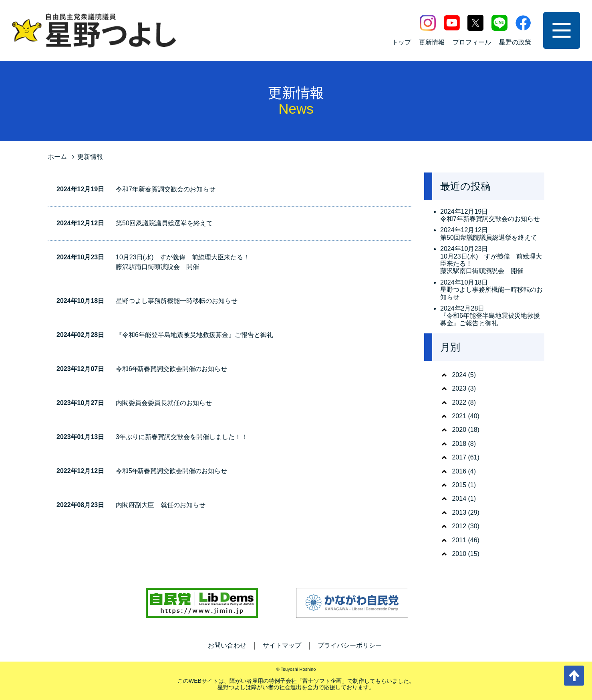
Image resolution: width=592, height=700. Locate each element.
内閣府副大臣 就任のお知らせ (161, 505)
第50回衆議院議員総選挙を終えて (164, 223)
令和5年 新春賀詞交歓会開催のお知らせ (171, 471)
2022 (459, 402)
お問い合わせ (227, 645)
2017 (459, 457)
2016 (459, 471)
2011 (459, 540)
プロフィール (472, 42)
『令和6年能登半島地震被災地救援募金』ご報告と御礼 (194, 335)
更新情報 (432, 42)
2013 (459, 512)
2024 (459, 375)
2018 (459, 444)
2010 (459, 554)
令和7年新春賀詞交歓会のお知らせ (166, 189)
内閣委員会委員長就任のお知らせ (164, 403)
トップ (401, 42)
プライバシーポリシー (350, 645)
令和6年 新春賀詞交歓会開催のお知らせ (171, 369)
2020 (459, 430)
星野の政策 (515, 42)
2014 (459, 498)
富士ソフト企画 (322, 681)
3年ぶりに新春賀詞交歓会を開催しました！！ (182, 437)
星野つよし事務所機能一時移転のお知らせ (177, 301)
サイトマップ (282, 645)
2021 (459, 416)
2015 (459, 485)
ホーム (57, 157)
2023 (459, 388)
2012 (459, 526)
